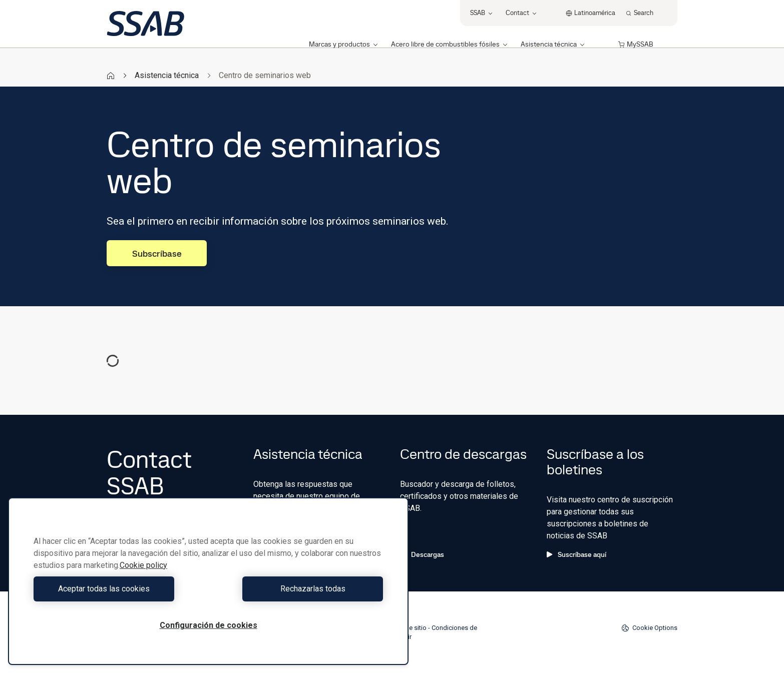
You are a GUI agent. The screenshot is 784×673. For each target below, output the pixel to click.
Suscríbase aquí (576, 554)
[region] (208, 581)
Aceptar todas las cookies (118, 589)
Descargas (422, 554)
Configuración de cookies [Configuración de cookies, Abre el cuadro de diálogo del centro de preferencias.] (209, 625)
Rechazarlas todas (298, 589)
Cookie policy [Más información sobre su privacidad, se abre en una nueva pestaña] (143, 565)
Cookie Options (649, 628)
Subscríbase (157, 253)
